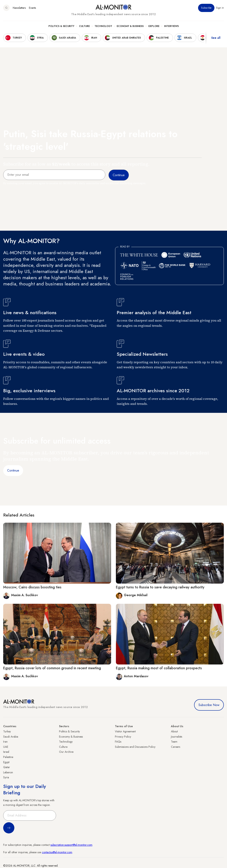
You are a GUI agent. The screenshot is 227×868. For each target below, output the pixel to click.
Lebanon (8, 772)
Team (174, 742)
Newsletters (19, 8)
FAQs (118, 742)
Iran (5, 742)
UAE (6, 747)
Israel (6, 752)
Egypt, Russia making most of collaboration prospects (159, 668)
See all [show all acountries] (216, 38)
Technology (103, 26)
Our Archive (66, 752)
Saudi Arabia (11, 737)
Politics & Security (61, 26)
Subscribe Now (209, 705)
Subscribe (206, 8)
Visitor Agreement (125, 731)
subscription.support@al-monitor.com (71, 845)
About (174, 731)
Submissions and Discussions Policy (135, 747)
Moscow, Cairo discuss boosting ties (32, 587)
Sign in (220, 8)
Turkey (7, 731)
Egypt (6, 762)
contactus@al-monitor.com (57, 852)
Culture (84, 26)
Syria (6, 777)
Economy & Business (130, 26)
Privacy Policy (123, 737)
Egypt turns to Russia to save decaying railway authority (160, 587)
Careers (176, 747)
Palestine (8, 757)
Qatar (7, 767)
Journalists (177, 737)
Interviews (171, 26)
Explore (154, 26)
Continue (13, 470)
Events (32, 8)
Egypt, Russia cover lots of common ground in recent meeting (52, 668)
